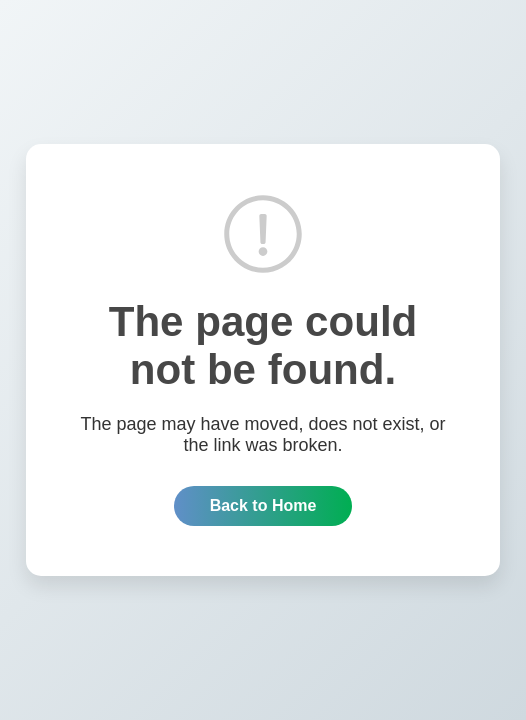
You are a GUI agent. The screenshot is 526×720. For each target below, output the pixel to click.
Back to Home (263, 505)
